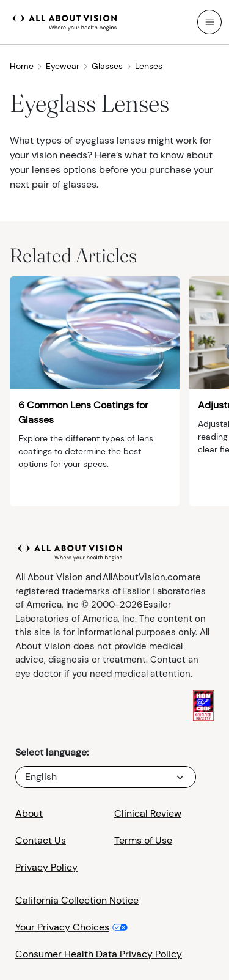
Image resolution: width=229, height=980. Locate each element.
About (29, 813)
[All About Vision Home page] (65, 21)
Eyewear (67, 66)
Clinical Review (148, 813)
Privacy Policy (46, 867)
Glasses (112, 66)
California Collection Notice (77, 900)
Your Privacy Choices (62, 927)
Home (26, 66)
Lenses (149, 66)
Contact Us (41, 840)
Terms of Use (143, 840)
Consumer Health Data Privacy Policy (99, 954)
